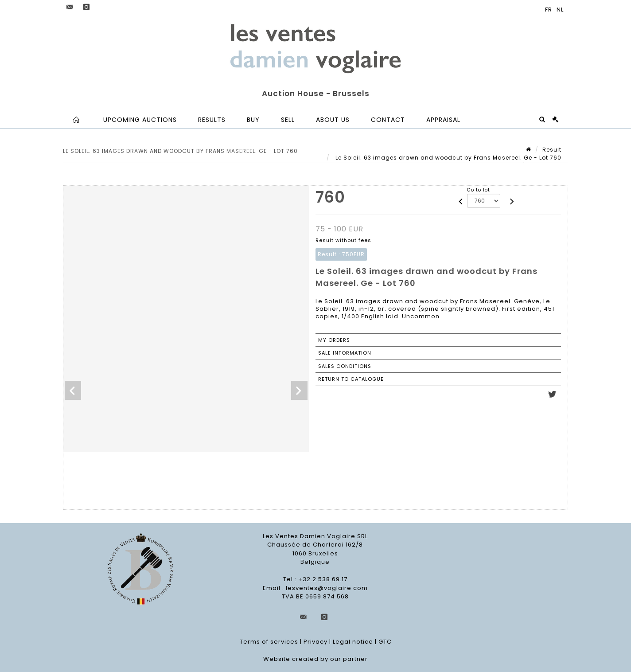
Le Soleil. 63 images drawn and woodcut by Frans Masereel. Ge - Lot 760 (448, 158)
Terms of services (269, 642)
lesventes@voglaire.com (327, 588)
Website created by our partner (315, 659)
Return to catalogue (351, 379)
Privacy (315, 642)
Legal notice (353, 642)
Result (552, 150)
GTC (385, 642)
